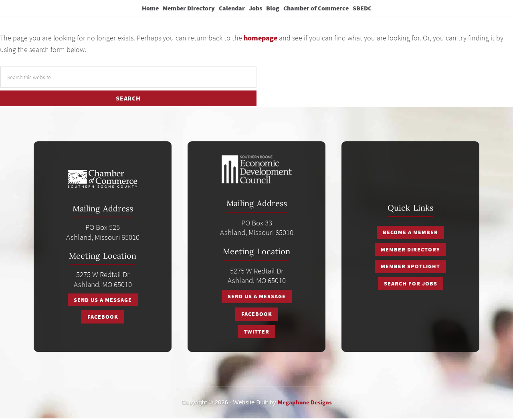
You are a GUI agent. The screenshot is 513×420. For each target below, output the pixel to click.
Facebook (103, 318)
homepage (261, 41)
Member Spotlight (410, 268)
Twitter (256, 333)
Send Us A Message (103, 301)
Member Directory (410, 251)
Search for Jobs (411, 285)
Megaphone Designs (305, 403)
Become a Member (410, 234)
